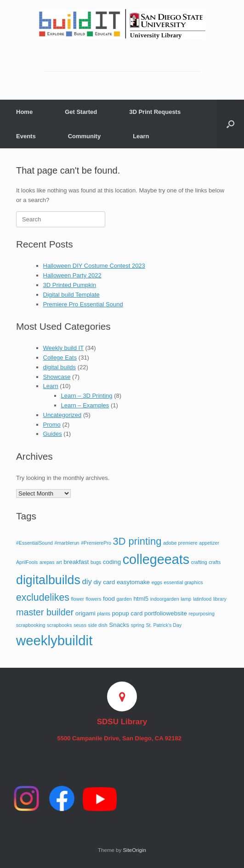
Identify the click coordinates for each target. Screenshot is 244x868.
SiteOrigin (134, 850)
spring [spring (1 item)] (138, 625)
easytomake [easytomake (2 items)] (133, 582)
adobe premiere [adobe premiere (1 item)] (180, 543)
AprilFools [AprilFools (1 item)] (27, 562)
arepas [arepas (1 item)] (47, 562)
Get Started (81, 112)
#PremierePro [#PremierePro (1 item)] (96, 543)
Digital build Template (71, 295)
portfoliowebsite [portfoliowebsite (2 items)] (166, 613)
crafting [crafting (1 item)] (199, 562)
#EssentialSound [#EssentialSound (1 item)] (34, 543)
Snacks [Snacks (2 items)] (119, 625)
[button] (230, 124)
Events (26, 136)
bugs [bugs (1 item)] (96, 562)
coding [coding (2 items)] (112, 562)
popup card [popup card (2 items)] (127, 613)
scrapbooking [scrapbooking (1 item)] (31, 625)
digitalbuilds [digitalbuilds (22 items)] (48, 580)
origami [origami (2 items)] (85, 613)
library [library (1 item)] (220, 599)
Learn (141, 136)
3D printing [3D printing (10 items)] (137, 541)
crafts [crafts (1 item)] (215, 562)
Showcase (57, 377)
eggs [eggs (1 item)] (157, 582)
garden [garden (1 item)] (124, 599)
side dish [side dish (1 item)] (98, 625)
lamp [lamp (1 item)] (186, 599)
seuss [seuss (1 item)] (80, 625)
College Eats (60, 358)
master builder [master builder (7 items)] (45, 612)
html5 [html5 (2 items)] (141, 599)
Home (24, 112)
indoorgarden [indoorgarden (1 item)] (165, 599)
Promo (52, 425)
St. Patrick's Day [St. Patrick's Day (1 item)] (164, 625)
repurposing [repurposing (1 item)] (202, 614)
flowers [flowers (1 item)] (94, 599)
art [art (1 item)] (59, 562)
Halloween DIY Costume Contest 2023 (94, 266)
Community (85, 136)
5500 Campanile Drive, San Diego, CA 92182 (122, 738)
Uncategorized (62, 415)
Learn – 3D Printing (87, 396)
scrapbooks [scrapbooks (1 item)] (60, 625)
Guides (53, 434)
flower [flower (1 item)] (77, 599)
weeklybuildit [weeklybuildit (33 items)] (54, 640)
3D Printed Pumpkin (70, 285)
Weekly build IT (63, 348)
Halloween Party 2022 (72, 275)
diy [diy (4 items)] (87, 582)
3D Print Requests (155, 112)
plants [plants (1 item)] (103, 614)
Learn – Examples (85, 405)
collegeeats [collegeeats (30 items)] (156, 559)
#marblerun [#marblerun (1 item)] (67, 543)
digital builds (60, 367)
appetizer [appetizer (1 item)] (209, 543)
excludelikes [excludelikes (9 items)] (43, 597)
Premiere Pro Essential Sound (83, 304)
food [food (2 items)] (109, 599)
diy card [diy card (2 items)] (104, 582)
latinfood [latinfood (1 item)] (202, 599)
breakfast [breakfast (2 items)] (76, 562)
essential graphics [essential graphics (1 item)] (183, 582)
